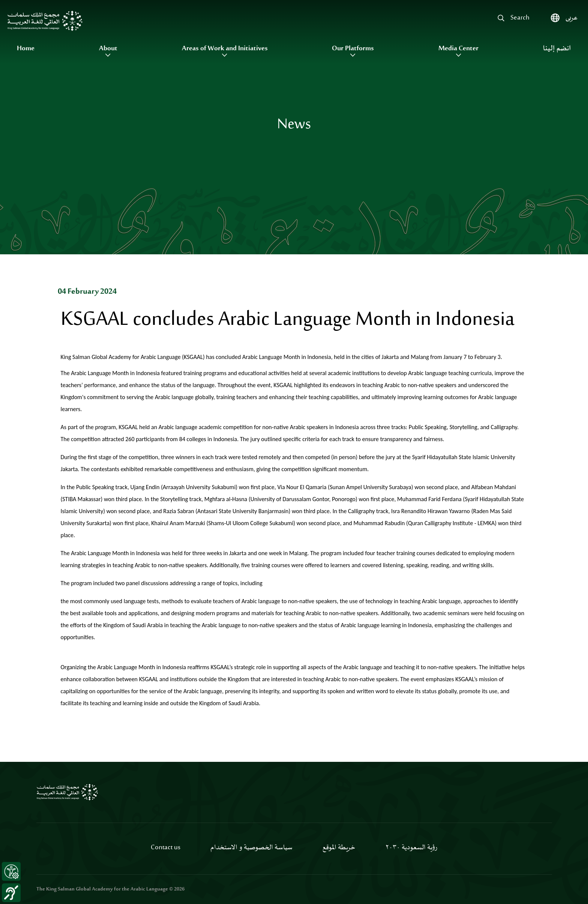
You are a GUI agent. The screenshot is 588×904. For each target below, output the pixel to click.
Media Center (458, 49)
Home (26, 49)
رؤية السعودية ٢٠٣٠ (411, 848)
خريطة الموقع (339, 848)
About (108, 49)
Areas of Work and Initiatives (225, 49)
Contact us (166, 848)
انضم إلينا (557, 49)
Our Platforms (353, 49)
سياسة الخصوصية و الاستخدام (251, 848)
